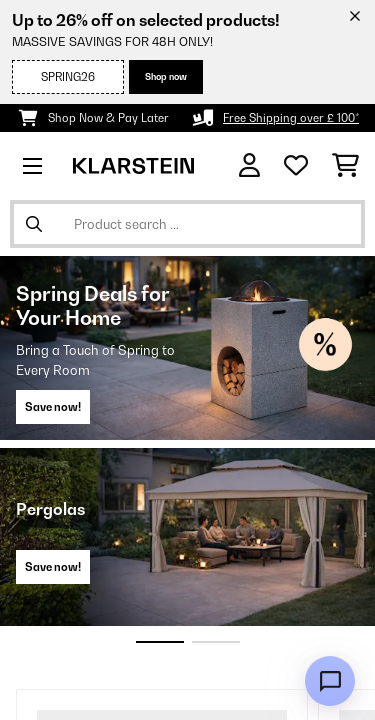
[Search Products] (187, 224)
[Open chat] (330, 681)
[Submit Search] (34, 224)
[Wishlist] (296, 166)
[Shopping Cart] (345, 166)
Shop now (166, 76)
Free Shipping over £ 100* (291, 118)
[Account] (249, 165)
